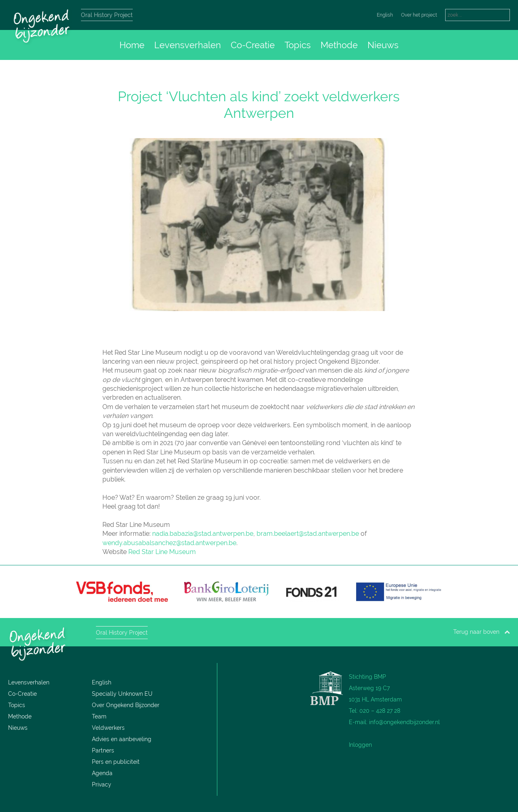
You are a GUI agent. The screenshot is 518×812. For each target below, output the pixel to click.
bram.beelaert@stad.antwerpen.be (308, 534)
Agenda (102, 773)
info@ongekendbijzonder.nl (404, 722)
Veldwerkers (108, 728)
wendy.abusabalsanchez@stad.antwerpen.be (169, 543)
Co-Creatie (253, 45)
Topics (298, 45)
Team (99, 716)
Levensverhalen (188, 45)
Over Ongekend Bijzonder (126, 705)
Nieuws (383, 45)
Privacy (102, 784)
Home (132, 45)
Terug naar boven (482, 632)
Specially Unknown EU (122, 694)
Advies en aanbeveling (122, 739)
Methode (339, 45)
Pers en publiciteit (116, 762)
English (385, 15)
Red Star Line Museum (162, 552)
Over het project (419, 15)
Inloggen (360, 745)
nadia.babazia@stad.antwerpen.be (203, 534)
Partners (103, 750)
